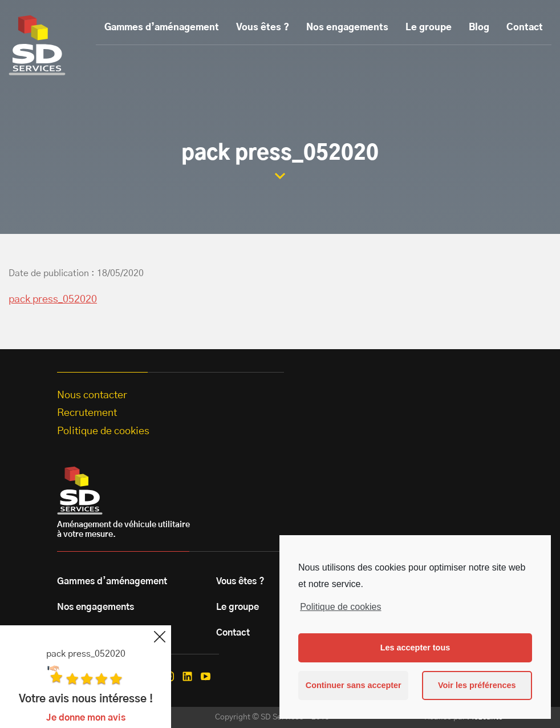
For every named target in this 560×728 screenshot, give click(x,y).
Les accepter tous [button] (415, 648)
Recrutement (87, 413)
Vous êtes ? (263, 27)
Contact (525, 27)
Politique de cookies (340, 607)
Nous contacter (92, 395)
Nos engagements (347, 27)
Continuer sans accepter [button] (354, 685)
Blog (479, 27)
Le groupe (429, 27)
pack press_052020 (53, 300)
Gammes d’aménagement (162, 27)
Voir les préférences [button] (477, 685)
